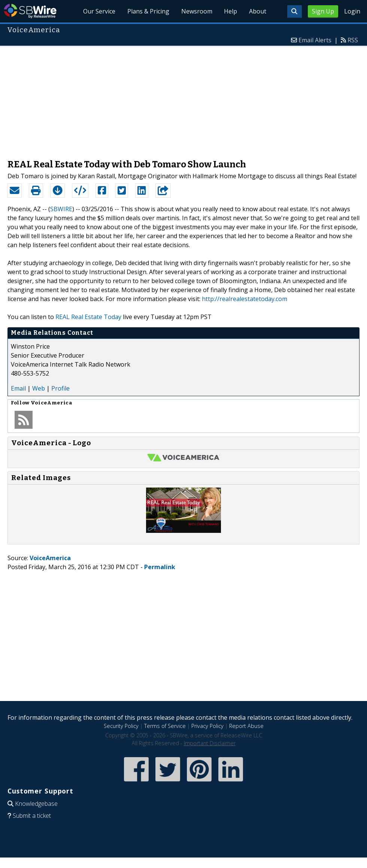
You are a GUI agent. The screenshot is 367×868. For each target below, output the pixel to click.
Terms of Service (165, 726)
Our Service (99, 11)
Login (352, 11)
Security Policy (121, 726)
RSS (353, 40)
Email (18, 388)
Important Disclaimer (210, 743)
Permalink (160, 567)
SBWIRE (61, 209)
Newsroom (196, 11)
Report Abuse (246, 726)
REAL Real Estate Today (88, 317)
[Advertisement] (183, 99)
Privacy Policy (207, 726)
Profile (60, 388)
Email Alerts (315, 40)
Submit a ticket (32, 816)
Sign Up (323, 11)
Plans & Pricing (148, 11)
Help (230, 11)
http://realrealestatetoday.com (245, 299)
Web (39, 388)
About (258, 11)
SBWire (30, 11)
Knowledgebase (36, 804)
